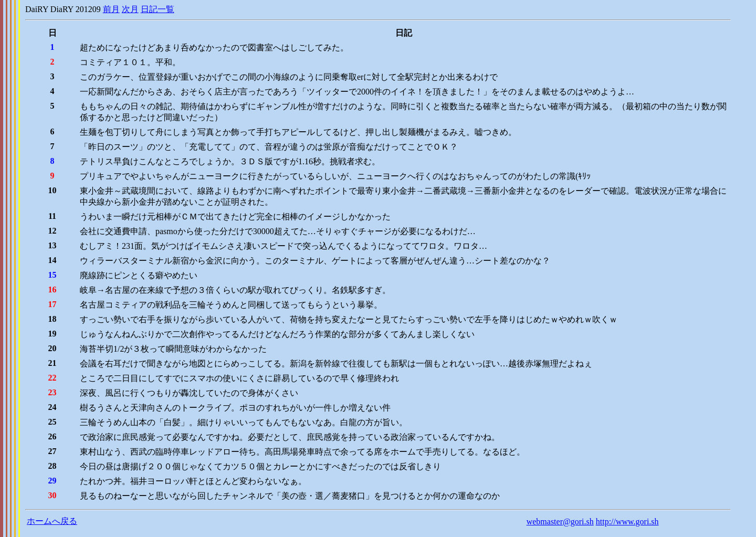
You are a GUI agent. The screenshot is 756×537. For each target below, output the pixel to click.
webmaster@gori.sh (560, 522)
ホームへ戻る (52, 521)
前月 (111, 9)
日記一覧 (157, 9)
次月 (130, 9)
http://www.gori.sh (627, 522)
